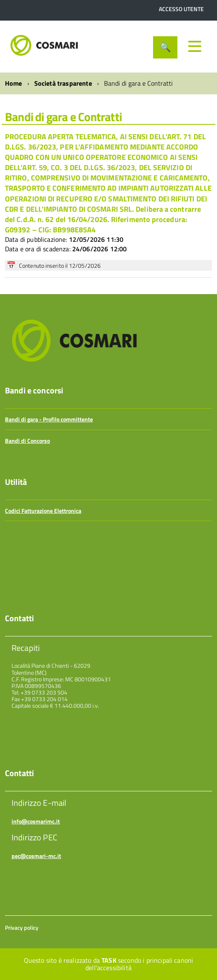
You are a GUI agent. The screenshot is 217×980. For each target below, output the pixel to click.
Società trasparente (63, 83)
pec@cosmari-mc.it (36, 856)
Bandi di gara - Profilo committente (49, 419)
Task (109, 960)
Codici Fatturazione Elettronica (43, 511)
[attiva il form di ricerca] (165, 47)
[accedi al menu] (195, 46)
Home (14, 83)
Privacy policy (22, 927)
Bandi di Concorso (27, 441)
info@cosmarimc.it (36, 821)
